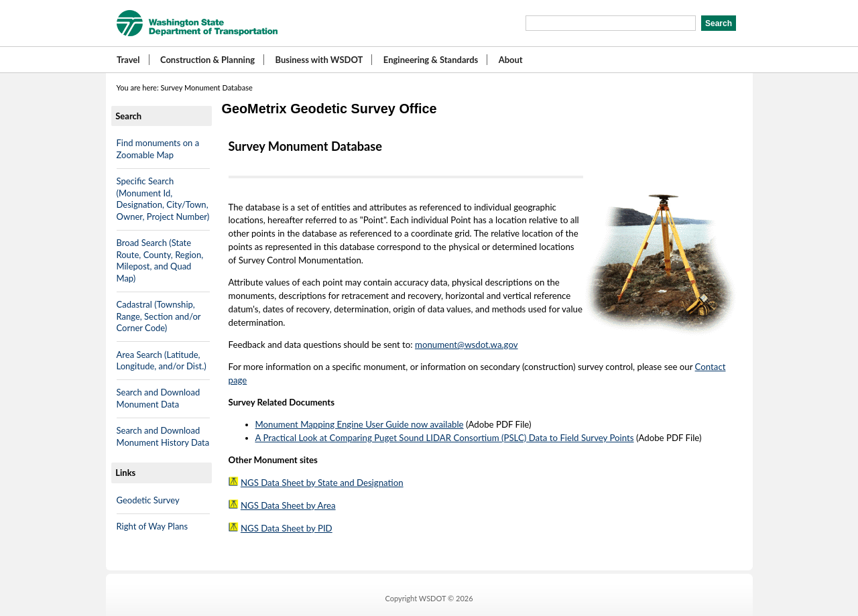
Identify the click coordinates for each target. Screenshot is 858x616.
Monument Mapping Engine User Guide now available (360, 424)
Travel (128, 60)
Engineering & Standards (431, 60)
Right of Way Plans (152, 526)
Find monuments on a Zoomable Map (158, 149)
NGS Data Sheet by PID (287, 528)
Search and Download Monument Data (159, 398)
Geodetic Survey (148, 500)
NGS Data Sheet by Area (288, 505)
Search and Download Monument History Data (163, 436)
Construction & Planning (207, 60)
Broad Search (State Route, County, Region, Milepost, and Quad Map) (160, 260)
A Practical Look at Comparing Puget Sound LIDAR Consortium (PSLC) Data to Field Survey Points (445, 438)
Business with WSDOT (319, 60)
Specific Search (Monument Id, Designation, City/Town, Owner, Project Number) (163, 199)
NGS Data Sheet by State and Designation (322, 483)
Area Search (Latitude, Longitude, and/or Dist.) (162, 361)
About (511, 60)
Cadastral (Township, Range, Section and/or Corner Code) (159, 316)
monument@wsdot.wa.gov (467, 345)
